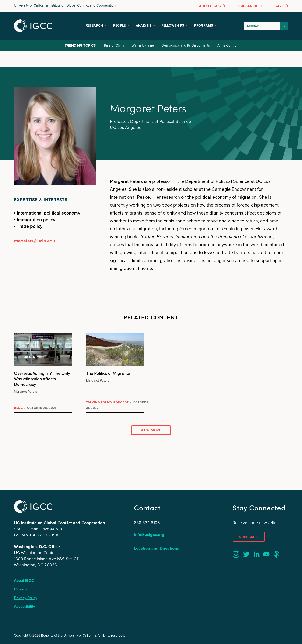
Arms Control (227, 45)
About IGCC (24, 581)
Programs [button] (203, 26)
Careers (21, 589)
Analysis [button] (144, 26)
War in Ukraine (143, 45)
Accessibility (25, 606)
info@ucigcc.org (149, 535)
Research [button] (94, 26)
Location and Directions (156, 548)
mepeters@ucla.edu (35, 241)
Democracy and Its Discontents (186, 45)
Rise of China (114, 45)
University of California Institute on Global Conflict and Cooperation (65, 5)
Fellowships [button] (173, 26)
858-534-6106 (147, 523)
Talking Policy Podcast (107, 402)
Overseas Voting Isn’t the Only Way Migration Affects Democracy (42, 379)
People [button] (119, 26)
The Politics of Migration (109, 373)
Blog (18, 408)
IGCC (33, 26)
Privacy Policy (26, 598)
